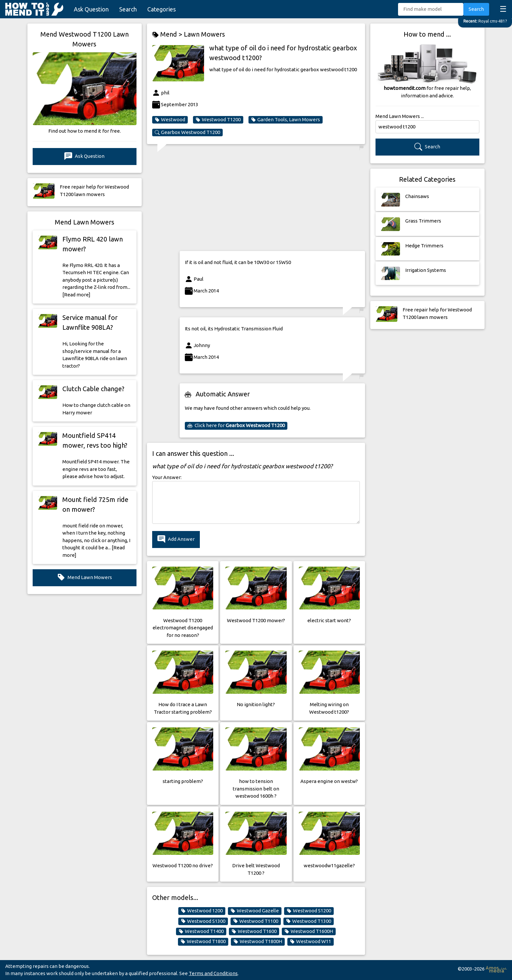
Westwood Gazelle (255, 911)
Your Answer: (167, 477)
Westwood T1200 (218, 120)
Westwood (170, 120)
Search (128, 9)
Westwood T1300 (309, 921)
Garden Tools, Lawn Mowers (286, 120)
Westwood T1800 (203, 941)
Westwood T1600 (254, 931)
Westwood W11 (311, 941)
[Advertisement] (272, 200)
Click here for (236, 425)
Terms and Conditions (213, 973)
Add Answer (176, 539)
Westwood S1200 (309, 911)
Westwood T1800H (258, 941)
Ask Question (91, 9)
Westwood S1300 (203, 921)
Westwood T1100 (256, 921)
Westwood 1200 (202, 911)
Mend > (168, 34)
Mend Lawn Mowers (85, 578)
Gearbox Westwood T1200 (187, 132)
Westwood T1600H (309, 931)
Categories (161, 9)
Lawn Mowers (204, 34)
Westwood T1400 (201, 931)
